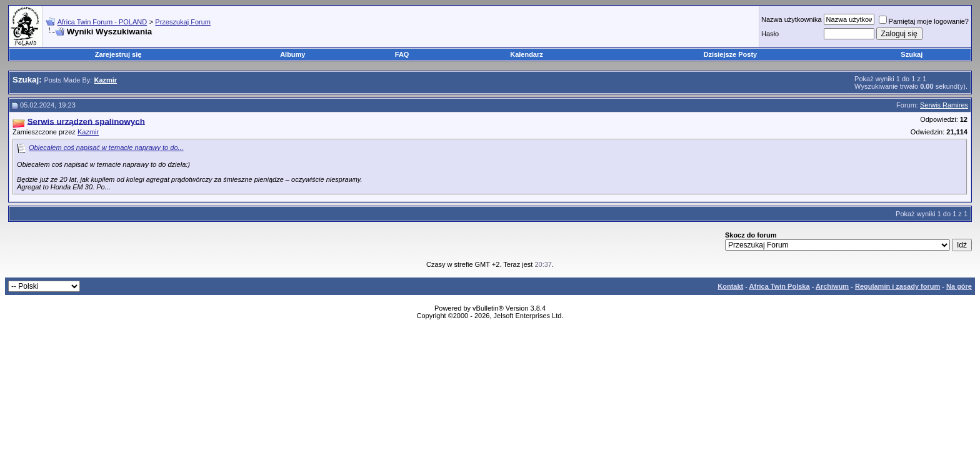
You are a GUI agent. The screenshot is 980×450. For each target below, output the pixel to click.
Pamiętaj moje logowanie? (924, 21)
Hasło (770, 34)
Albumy (292, 54)
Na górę (959, 286)
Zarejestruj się (118, 54)
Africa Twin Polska (780, 286)
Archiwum (832, 286)
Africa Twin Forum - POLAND (102, 22)
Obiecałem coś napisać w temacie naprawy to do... (106, 147)
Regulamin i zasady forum (897, 286)
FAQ (402, 54)
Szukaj (912, 54)
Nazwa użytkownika (792, 19)
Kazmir (88, 132)
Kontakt (730, 286)
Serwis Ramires (944, 105)
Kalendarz (527, 54)
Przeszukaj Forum (183, 22)
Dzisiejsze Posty (731, 54)
